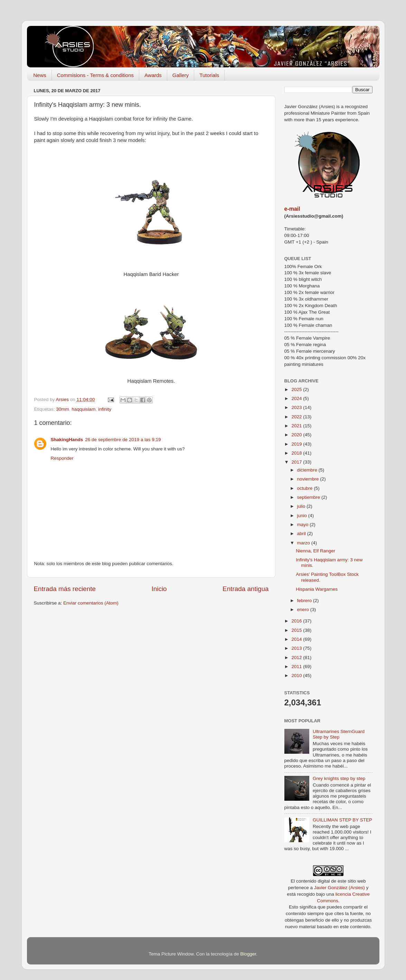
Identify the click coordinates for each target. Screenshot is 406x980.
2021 (297, 426)
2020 (297, 435)
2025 (297, 389)
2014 (297, 639)
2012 (297, 658)
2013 (297, 648)
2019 (297, 444)
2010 (297, 675)
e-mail (292, 209)
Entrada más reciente (65, 589)
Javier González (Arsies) (339, 888)
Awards (153, 75)
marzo (304, 543)
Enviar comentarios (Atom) (91, 603)
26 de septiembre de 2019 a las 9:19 (123, 440)
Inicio (159, 589)
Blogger (248, 954)
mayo (304, 525)
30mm (63, 409)
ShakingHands (67, 440)
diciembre (308, 470)
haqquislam (83, 409)
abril (302, 534)
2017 (297, 462)
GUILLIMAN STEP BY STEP (342, 820)
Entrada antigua (246, 589)
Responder (62, 458)
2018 (297, 453)
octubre (306, 488)
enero (304, 610)
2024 (297, 398)
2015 (297, 630)
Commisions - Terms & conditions (95, 75)
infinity (105, 409)
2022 (297, 417)
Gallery (181, 75)
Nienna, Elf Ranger (315, 551)
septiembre (309, 497)
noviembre (309, 479)
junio (303, 516)
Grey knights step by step (339, 778)
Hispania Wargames (317, 589)
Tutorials (209, 75)
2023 (297, 407)
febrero (305, 601)
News (40, 75)
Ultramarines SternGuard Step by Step (339, 734)
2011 (297, 667)
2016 (297, 621)
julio (302, 506)
